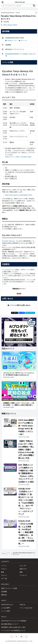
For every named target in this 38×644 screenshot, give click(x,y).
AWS (5, 25)
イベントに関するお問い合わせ (19, 305)
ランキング (23, 575)
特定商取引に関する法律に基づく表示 (13, 627)
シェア (22, 313)
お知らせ (22, 605)
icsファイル (23, 40)
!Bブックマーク (30, 313)
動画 (3, 572)
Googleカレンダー (11, 40)
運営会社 (4, 595)
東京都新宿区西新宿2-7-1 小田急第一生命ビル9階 (20, 55)
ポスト (15, 313)
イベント (8, 554)
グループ (4, 575)
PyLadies (19, 241)
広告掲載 (4, 592)
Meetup (10, 25)
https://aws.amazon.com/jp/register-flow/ (19, 195)
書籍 (21, 572)
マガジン (4, 569)
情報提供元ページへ (19, 289)
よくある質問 (5, 608)
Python (15, 25)
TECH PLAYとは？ (7, 605)
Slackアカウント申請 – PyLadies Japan (18, 157)
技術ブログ (23, 569)
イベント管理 (5, 611)
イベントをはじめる (26, 608)
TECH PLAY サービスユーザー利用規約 (14, 621)
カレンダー (23, 566)
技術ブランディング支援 (9, 588)
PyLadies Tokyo (7, 241)
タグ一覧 (4, 579)
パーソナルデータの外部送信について (13, 630)
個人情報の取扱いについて (10, 624)
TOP (3, 554)
